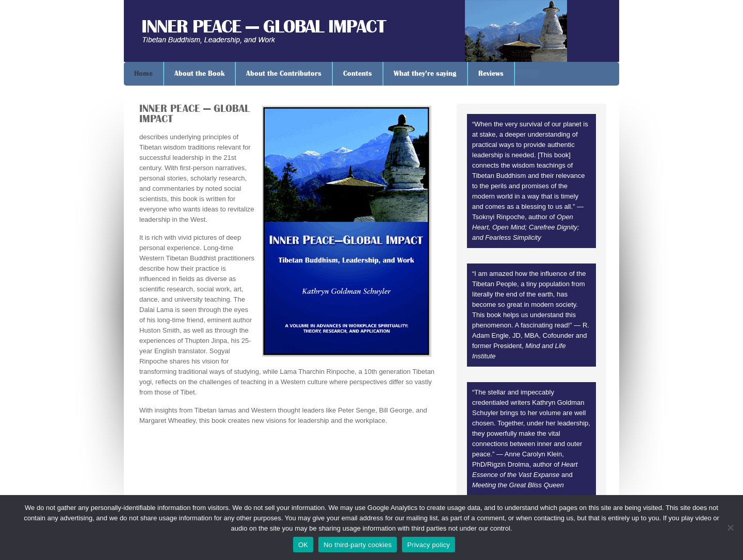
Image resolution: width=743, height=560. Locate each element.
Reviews (491, 74)
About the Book (199, 74)
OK (303, 545)
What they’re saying (425, 74)
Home (143, 74)
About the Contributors (284, 74)
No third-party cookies (358, 545)
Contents (358, 74)
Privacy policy (429, 545)
